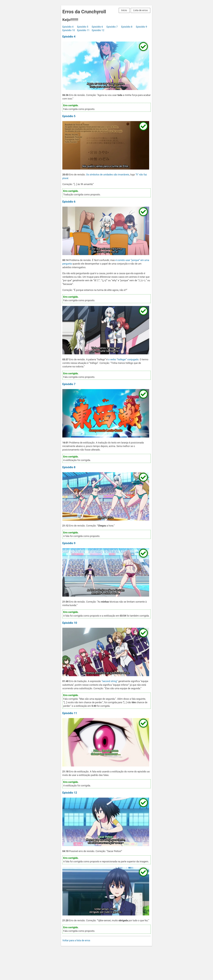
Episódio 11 (83, 30)
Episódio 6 (97, 27)
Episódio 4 (68, 27)
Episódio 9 (142, 27)
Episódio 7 (112, 27)
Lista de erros (140, 10)
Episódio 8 (127, 27)
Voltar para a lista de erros (76, 940)
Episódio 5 (83, 27)
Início (124, 10)
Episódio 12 (98, 30)
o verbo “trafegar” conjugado (123, 360)
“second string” (110, 681)
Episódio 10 (69, 30)
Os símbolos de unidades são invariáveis (108, 175)
